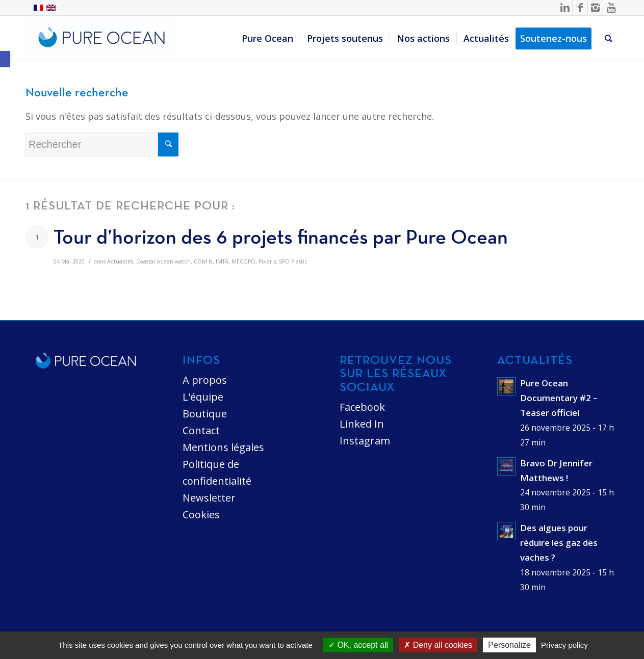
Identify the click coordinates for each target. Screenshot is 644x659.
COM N (203, 261)
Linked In (362, 424)
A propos (205, 380)
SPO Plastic (293, 261)
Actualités (120, 261)
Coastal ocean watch (163, 261)
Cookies (201, 515)
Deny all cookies (438, 645)
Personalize (509, 645)
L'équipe (203, 397)
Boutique (205, 414)
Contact (201, 430)
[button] (5, 59)
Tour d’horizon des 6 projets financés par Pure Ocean (281, 239)
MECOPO (243, 261)
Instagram (365, 441)
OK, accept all (358, 645)
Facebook (362, 407)
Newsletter (209, 498)
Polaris (267, 261)
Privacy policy (564, 645)
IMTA (222, 261)
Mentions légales (223, 447)
